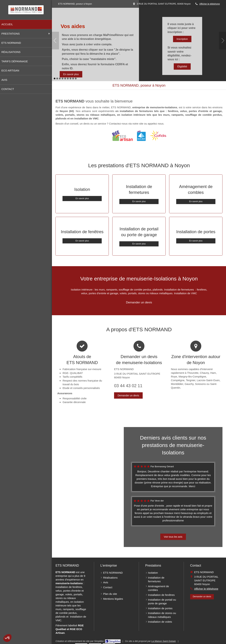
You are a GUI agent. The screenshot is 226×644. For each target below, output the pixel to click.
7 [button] (70, 78)
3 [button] (60, 78)
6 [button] (68, 78)
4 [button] (63, 78)
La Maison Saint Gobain (164, 641)
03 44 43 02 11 (128, 386)
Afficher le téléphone (210, 4)
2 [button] (57, 78)
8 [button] (73, 78)
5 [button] (65, 78)
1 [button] (55, 78)
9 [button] (76, 78)
